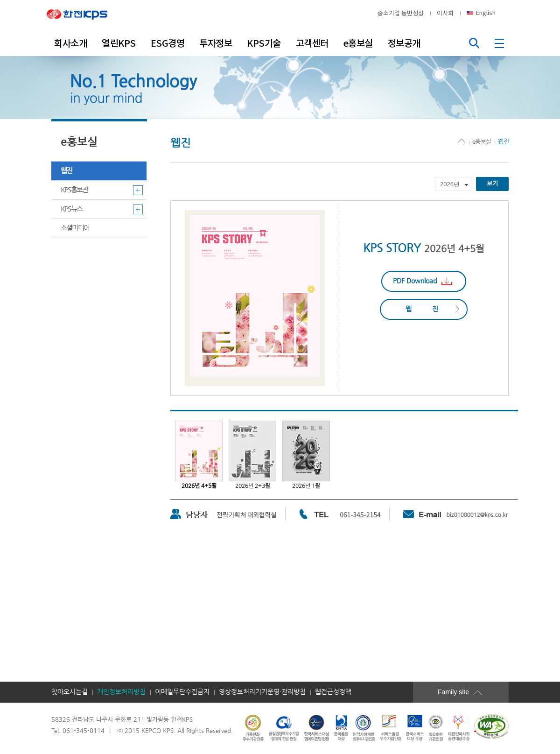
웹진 (66, 171)
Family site (467, 692)
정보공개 (404, 43)
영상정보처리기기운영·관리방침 (262, 692)
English (486, 13)
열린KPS (119, 43)
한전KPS (84, 14)
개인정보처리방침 (121, 692)
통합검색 (474, 43)
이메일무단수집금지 (182, 692)
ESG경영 (168, 43)
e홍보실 (358, 43)
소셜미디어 (75, 228)
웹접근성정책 (333, 692)
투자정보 (216, 43)
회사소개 (70, 43)
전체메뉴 (500, 43)
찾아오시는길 (70, 692)
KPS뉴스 (71, 209)
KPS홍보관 (74, 190)
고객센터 (312, 43)
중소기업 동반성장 (401, 13)
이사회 (445, 13)
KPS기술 (264, 43)
